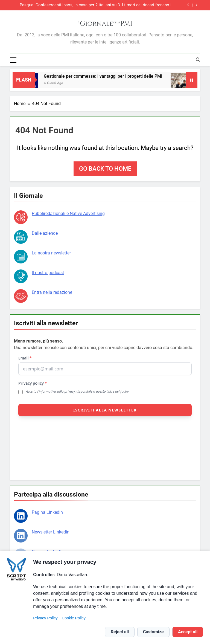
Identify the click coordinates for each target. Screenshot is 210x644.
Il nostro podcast (48, 273)
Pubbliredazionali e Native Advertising (68, 214)
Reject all (120, 632)
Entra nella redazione (52, 292)
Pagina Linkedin (47, 512)
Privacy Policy (45, 618)
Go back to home (105, 169)
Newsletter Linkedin (51, 532)
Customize (153, 632)
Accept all (188, 632)
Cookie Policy (74, 618)
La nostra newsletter (51, 253)
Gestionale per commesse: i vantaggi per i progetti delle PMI (106, 76)
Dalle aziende (45, 233)
